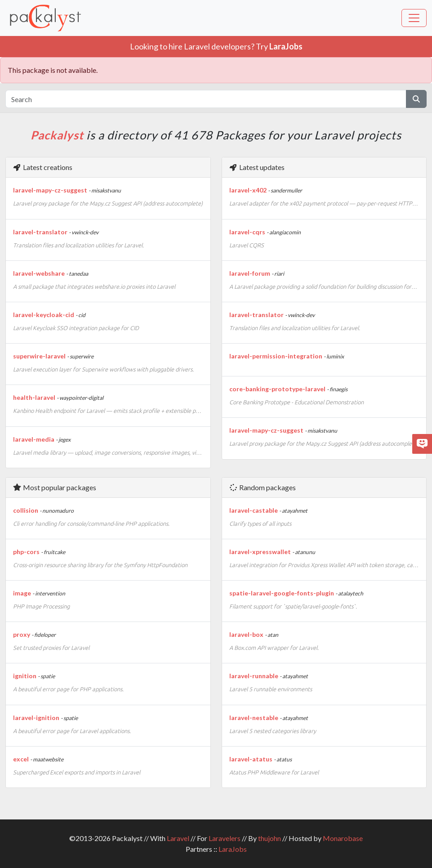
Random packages (262, 487)
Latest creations (42, 167)
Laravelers (225, 838)
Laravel (178, 838)
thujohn (269, 838)
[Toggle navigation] (414, 18)
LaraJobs (233, 849)
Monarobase (343, 838)
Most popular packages (54, 487)
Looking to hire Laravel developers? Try (216, 46)
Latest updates (257, 167)
